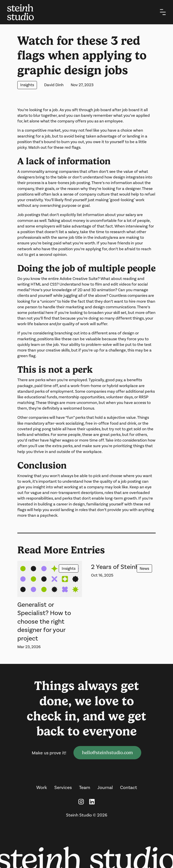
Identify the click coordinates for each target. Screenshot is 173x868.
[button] (163, 12)
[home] (24, 12)
